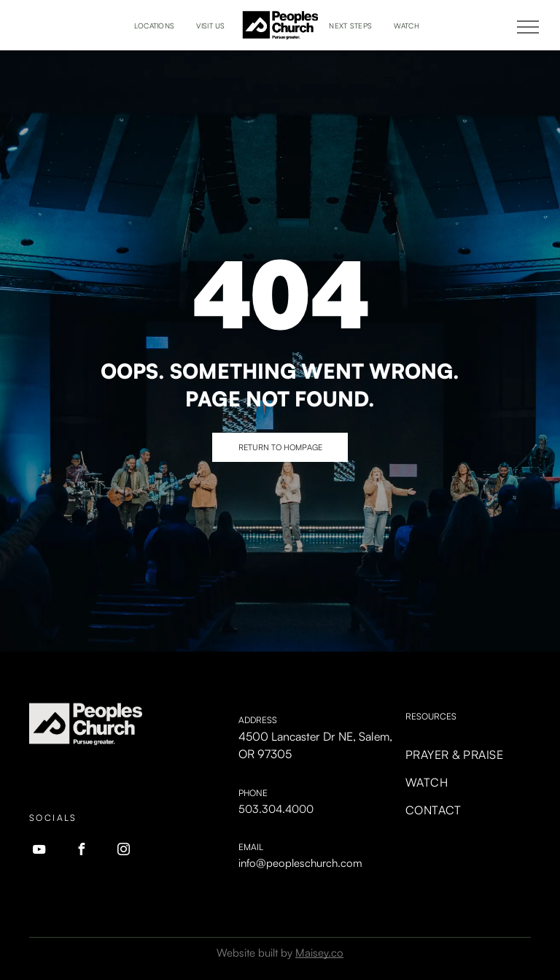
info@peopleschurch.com (300, 863)
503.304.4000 (276, 809)
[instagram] (123, 851)
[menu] (528, 27)
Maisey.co (319, 953)
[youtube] (39, 851)
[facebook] (81, 851)
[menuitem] (155, 26)
